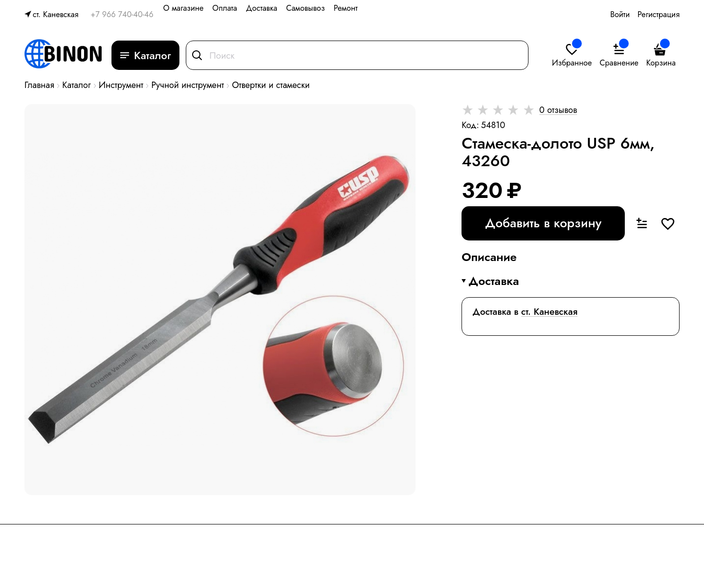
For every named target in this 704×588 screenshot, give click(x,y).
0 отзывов (558, 110)
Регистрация (659, 14)
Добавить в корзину (543, 223)
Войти (620, 14)
